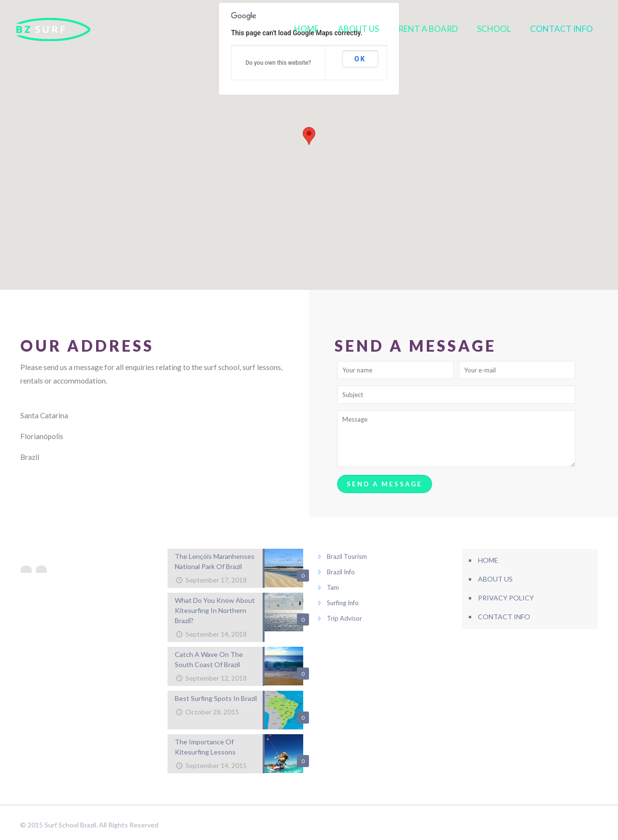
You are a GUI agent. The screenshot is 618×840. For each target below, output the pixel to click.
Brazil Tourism (347, 556)
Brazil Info (341, 572)
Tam (333, 587)
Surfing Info (343, 603)
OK (360, 59)
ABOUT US (495, 579)
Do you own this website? (278, 63)
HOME (488, 560)
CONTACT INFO (504, 617)
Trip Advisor (344, 618)
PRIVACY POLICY (506, 598)
